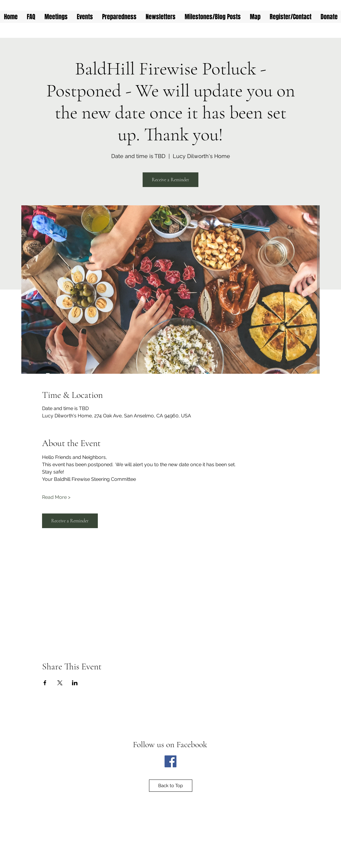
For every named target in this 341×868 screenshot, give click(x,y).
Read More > (56, 497)
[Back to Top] (171, 786)
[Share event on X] (60, 683)
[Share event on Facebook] (45, 683)
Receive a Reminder (170, 180)
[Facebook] (170, 761)
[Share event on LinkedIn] (75, 683)
